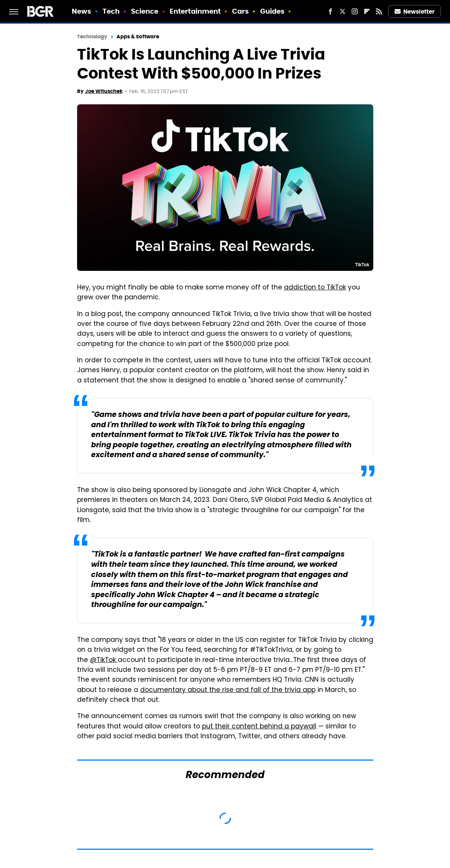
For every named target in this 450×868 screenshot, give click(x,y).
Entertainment (195, 11)
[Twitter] (343, 11)
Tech (111, 11)
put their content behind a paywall (259, 727)
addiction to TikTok (315, 288)
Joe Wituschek (104, 91)
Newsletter (415, 12)
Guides (272, 11)
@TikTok (104, 660)
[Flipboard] (367, 11)
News (81, 11)
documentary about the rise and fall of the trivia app (228, 690)
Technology (92, 37)
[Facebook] (330, 11)
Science (145, 11)
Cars (240, 11)
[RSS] (379, 11)
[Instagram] (355, 11)
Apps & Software (138, 37)
